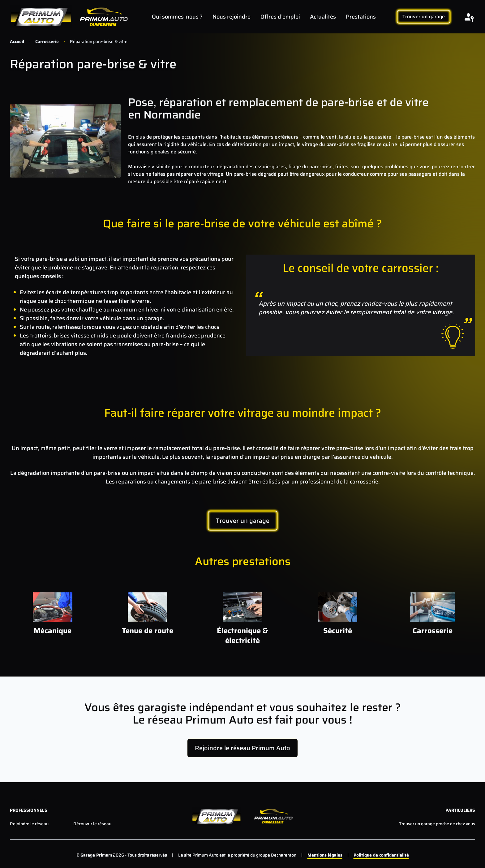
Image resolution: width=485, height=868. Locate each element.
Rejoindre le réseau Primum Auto (242, 748)
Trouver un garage (424, 17)
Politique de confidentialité (381, 855)
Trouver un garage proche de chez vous (437, 824)
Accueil (17, 41)
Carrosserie (47, 41)
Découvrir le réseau (92, 824)
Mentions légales (325, 855)
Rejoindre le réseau (29, 824)
